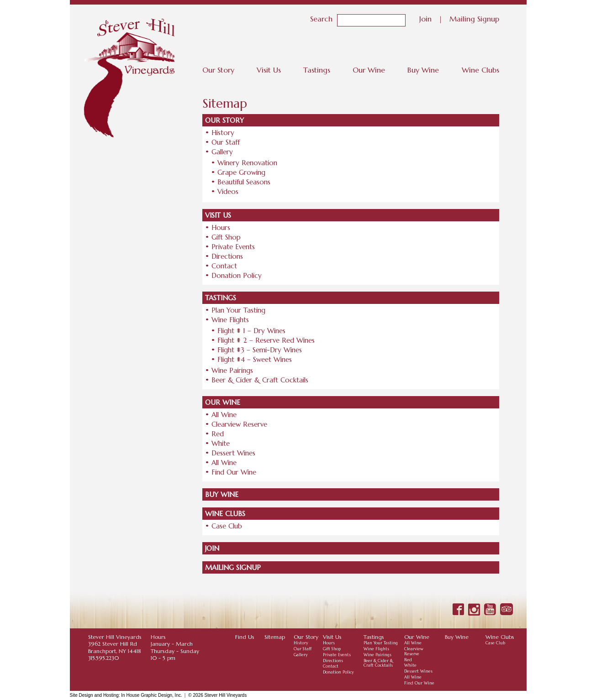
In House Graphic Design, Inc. (151, 695)
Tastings (317, 70)
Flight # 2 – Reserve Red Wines (266, 340)
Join (425, 18)
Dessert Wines (233, 453)
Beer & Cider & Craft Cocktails (260, 380)
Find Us (245, 637)
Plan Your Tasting (238, 310)
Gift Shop (226, 237)
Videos (228, 191)
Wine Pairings (232, 370)
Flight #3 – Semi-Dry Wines (260, 350)
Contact (224, 266)
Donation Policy (237, 275)
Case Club (227, 526)
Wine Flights (230, 320)
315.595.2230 (103, 658)
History (223, 133)
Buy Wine (423, 70)
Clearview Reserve (239, 424)
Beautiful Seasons (244, 182)
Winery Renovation (247, 163)
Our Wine (369, 70)
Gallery (222, 152)
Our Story (218, 70)
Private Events (233, 247)
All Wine (224, 415)
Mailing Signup (474, 18)
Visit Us (269, 70)
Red (218, 434)
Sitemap (275, 637)
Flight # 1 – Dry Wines (251, 331)
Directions (227, 256)
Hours (221, 227)
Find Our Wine (234, 472)
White (221, 443)
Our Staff (226, 142)
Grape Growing (241, 172)
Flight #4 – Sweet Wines (255, 359)
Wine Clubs (480, 70)
